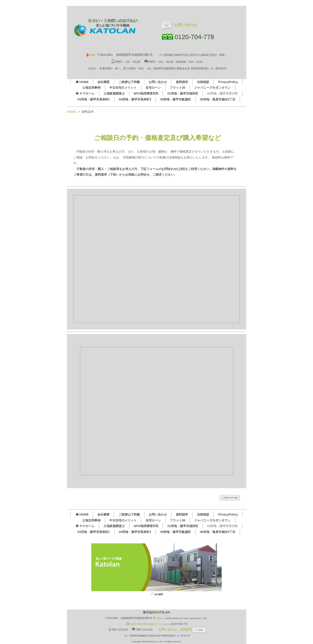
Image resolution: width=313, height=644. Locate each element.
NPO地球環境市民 (146, 93)
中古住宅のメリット (123, 88)
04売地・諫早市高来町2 (135, 99)
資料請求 (182, 82)
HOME (82, 82)
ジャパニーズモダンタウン (212, 88)
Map (91, 55)
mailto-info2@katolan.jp (141, 624)
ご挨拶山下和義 (129, 82)
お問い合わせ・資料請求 (182, 629)
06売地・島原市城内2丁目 (217, 99)
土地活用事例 (91, 88)
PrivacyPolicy (228, 82)
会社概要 (103, 82)
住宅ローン (153, 88)
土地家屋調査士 (114, 93)
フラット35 (178, 88)
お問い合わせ (178, 25)
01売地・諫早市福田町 (183, 93)
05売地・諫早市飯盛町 (176, 99)
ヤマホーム (85, 93)
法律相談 (203, 82)
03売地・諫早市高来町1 (94, 99)
